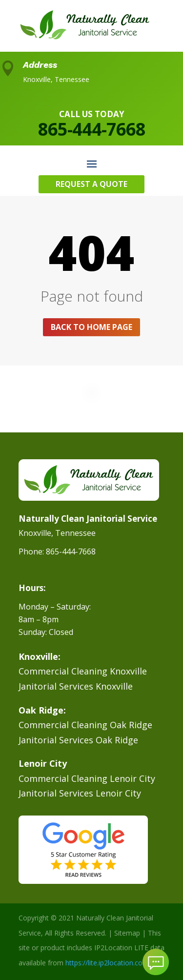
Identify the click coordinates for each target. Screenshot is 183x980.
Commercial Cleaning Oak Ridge (85, 725)
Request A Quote (91, 184)
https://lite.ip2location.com (107, 963)
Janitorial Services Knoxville (76, 686)
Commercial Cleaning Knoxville (83, 671)
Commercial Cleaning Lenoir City (87, 778)
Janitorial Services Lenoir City (80, 793)
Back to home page (91, 327)
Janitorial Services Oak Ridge (78, 740)
